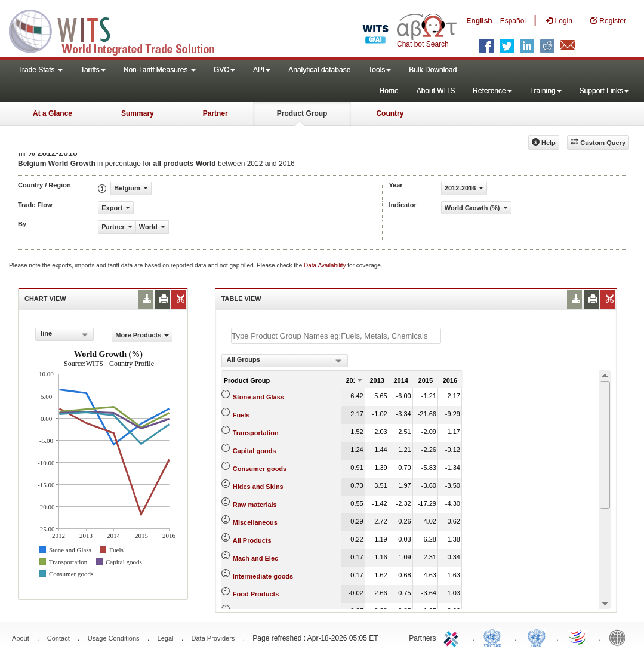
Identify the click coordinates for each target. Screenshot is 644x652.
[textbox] (336, 336)
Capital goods (255, 451)
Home (389, 91)
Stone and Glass (258, 397)
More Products (142, 335)
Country (390, 113)
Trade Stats (40, 70)
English (479, 21)
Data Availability (326, 265)
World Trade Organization (578, 637)
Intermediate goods (263, 576)
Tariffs (93, 70)
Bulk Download (433, 70)
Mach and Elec (255, 558)
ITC (453, 637)
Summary (138, 113)
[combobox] (64, 334)
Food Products (256, 594)
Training (546, 91)
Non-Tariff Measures (160, 70)
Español (513, 21)
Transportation (256, 433)
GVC (224, 70)
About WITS (436, 91)
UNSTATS (537, 637)
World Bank (620, 637)
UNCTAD (495, 637)
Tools (380, 70)
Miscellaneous (255, 522)
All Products (252, 540)
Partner (215, 113)
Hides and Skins (258, 487)
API (262, 70)
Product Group (302, 113)
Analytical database (319, 70)
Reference (492, 91)
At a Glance (53, 113)
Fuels (241, 415)
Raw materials (255, 505)
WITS (119, 30)
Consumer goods (260, 469)
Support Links (604, 91)
